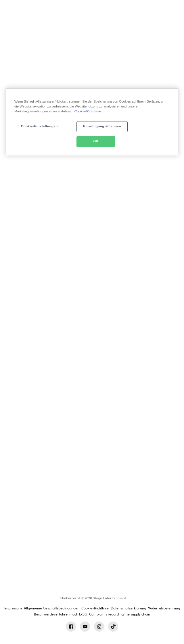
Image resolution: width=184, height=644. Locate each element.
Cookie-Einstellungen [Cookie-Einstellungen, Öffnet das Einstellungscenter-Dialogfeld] (39, 126)
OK (96, 141)
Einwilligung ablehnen (102, 126)
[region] (92, 122)
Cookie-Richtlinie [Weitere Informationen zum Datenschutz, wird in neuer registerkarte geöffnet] (88, 112)
